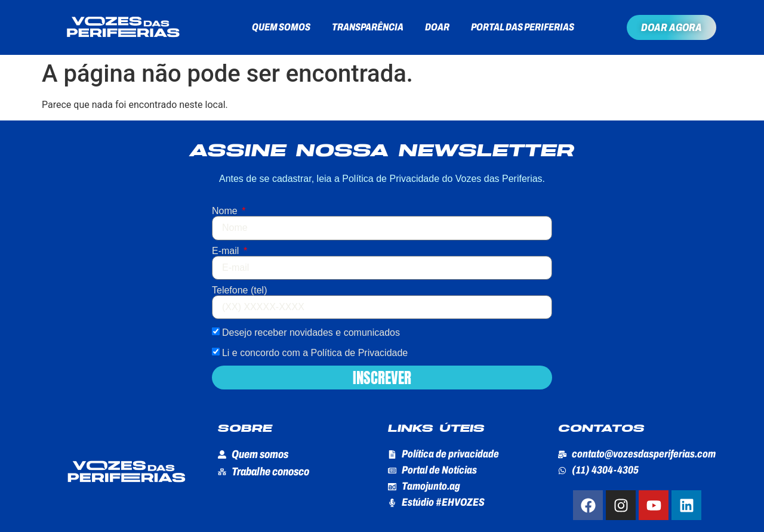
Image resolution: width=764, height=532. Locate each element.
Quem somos (281, 27)
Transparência (368, 27)
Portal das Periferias (523, 27)
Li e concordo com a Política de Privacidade (315, 353)
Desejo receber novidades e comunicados (311, 332)
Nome (226, 211)
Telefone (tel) (240, 290)
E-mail (227, 251)
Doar (437, 27)
